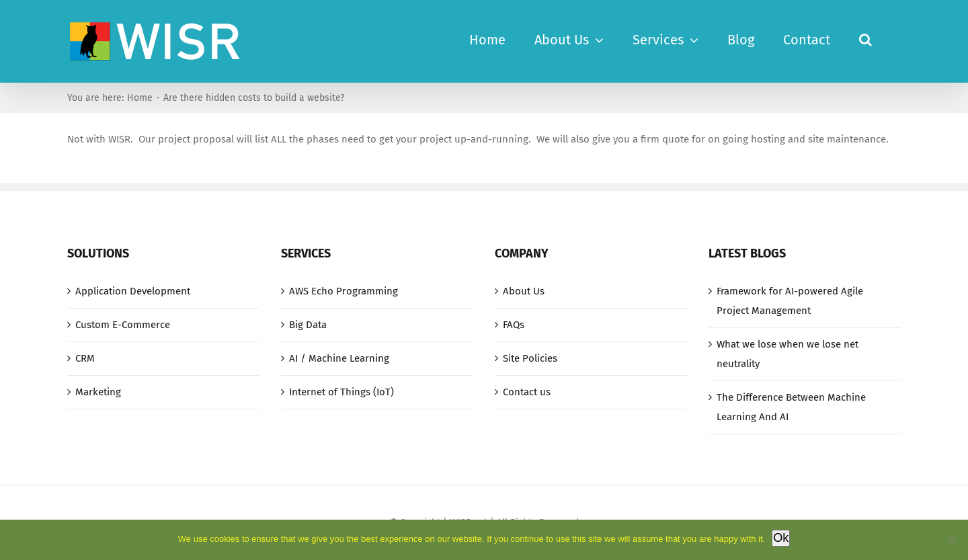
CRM (85, 358)
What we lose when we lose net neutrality (788, 354)
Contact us (527, 392)
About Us (524, 291)
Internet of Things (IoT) (341, 392)
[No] (951, 540)
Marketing (98, 392)
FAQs (514, 325)
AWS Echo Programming (344, 291)
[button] (865, 38)
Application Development (133, 291)
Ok (781, 538)
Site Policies (530, 358)
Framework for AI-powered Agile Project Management (790, 301)
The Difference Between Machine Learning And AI (791, 407)
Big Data (308, 325)
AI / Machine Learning (339, 358)
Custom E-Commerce (123, 325)
